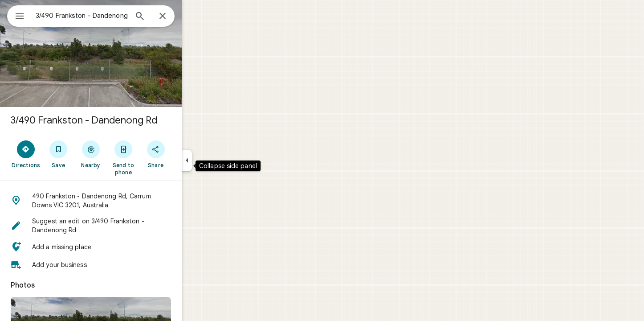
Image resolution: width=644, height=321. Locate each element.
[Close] (195, 16)
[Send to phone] (155, 157)
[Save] (91, 154)
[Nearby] (123, 154)
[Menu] (16, 15)
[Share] (188, 154)
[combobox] (105, 16)
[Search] (172, 17)
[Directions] (58, 154)
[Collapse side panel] (219, 160)
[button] (123, 201)
